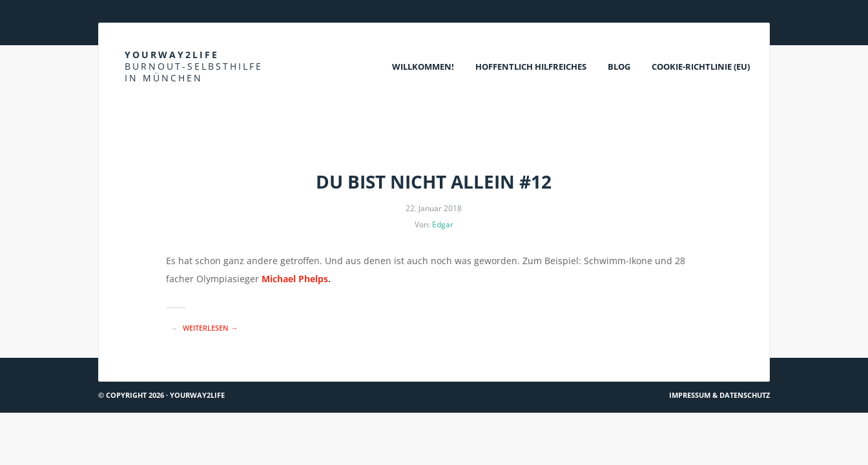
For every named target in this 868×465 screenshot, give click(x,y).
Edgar (443, 224)
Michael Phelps (295, 279)
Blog (619, 67)
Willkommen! (423, 67)
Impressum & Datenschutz (719, 395)
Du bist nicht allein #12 (434, 181)
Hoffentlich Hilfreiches (531, 67)
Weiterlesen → (210, 328)
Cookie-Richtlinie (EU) (701, 67)
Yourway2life (194, 66)
